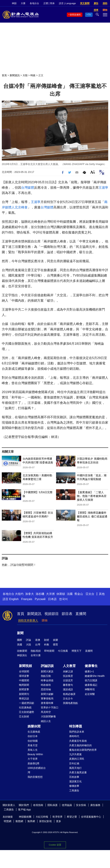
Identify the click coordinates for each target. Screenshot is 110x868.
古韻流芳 (68, 680)
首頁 (4, 75)
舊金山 (79, 594)
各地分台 (34, 3)
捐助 (105, 3)
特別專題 (76, 726)
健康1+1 (89, 671)
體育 (56, 645)
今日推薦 (63, 651)
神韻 (14, 3)
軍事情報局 (47, 699)
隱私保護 (52, 805)
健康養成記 (91, 685)
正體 (46, 3)
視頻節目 (52, 614)
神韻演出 (22, 655)
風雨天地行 (75, 768)
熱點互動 (46, 676)
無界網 (31, 821)
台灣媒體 (28, 188)
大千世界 (33, 759)
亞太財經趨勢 (27, 712)
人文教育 (69, 666)
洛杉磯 (40, 594)
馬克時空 (46, 712)
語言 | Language (67, 3)
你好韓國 (33, 741)
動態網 (19, 821)
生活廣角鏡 (34, 732)
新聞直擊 (24, 689)
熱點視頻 (36, 651)
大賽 (23, 3)
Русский (40, 599)
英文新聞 (85, 3)
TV (89, 15)
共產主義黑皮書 (78, 772)
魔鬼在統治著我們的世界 (83, 750)
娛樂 (56, 640)
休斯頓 (61, 594)
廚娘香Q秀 (34, 763)
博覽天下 (76, 651)
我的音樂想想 (35, 777)
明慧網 (8, 821)
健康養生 (91, 666)
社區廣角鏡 (25, 707)
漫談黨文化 (75, 781)
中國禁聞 (24, 680)
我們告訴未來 (77, 732)
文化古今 (68, 699)
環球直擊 (24, 676)
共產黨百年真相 (78, 741)
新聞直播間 (75, 15)
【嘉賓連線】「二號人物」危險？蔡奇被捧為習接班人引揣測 (92, 496)
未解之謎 (68, 671)
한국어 (63, 599)
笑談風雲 (68, 676)
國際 (20, 640)
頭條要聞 (22, 651)
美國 (20, 645)
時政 (33, 75)
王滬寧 (103, 188)
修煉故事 (74, 786)
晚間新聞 (24, 685)
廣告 (96, 3)
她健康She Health (95, 676)
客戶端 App (24, 810)
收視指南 (38, 805)
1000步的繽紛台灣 (37, 770)
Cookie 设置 (55, 845)
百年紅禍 (74, 763)
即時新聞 (49, 651)
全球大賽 (36, 655)
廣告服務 (95, 805)
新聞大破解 (47, 694)
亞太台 (90, 594)
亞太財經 (24, 716)
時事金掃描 (47, 680)
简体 (52, 3)
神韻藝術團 (25, 817)
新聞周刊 (24, 694)
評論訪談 (47, 666)
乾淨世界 (58, 817)
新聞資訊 (15, 75)
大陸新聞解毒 (48, 716)
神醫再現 (90, 689)
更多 (59, 821)
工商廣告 (74, 791)
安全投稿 (81, 805)
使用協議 (67, 805)
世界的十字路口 (50, 707)
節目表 (67, 614)
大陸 (25, 75)
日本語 (52, 599)
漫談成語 (68, 689)
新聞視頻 (25, 666)
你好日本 (33, 736)
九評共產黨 (75, 754)
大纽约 (19, 594)
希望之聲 (72, 817)
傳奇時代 (74, 736)
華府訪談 (24, 699)
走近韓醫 (90, 694)
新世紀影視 (46, 821)
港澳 (38, 640)
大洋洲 (50, 594)
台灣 (38, 645)
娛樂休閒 (34, 726)
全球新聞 (24, 671)
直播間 (81, 614)
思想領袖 (46, 689)
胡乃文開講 (91, 680)
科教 (47, 645)
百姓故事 (74, 777)
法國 (70, 594)
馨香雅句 (68, 685)
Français (27, 599)
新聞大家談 (47, 671)
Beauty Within (35, 754)
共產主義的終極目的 (80, 745)
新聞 (20, 633)
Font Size (93, 172)
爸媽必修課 (69, 694)
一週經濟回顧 (27, 703)
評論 (28, 640)
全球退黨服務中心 (91, 817)
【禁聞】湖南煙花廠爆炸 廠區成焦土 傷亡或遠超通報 (92, 516)
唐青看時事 (47, 703)
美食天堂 (33, 745)
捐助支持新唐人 (28, 620)
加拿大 (30, 594)
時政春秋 (46, 685)
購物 (45, 620)
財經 (47, 640)
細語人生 (46, 721)
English (14, 599)
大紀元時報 (42, 817)
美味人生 (33, 750)
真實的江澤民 (77, 759)
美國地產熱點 (70, 703)
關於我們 (24, 805)
